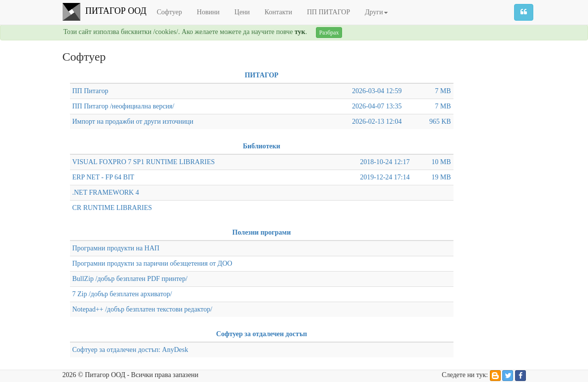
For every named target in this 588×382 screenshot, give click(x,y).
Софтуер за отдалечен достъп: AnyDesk (130, 350)
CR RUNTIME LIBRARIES (112, 208)
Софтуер (169, 12)
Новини (208, 12)
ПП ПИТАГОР (329, 12)
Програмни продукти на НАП (116, 248)
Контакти (278, 12)
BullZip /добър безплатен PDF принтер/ (130, 279)
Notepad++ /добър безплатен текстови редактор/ (142, 309)
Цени (242, 12)
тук (300, 32)
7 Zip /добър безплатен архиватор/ (122, 294)
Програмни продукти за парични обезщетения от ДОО (153, 263)
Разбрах (329, 33)
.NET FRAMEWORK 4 (106, 192)
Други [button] (376, 12)
